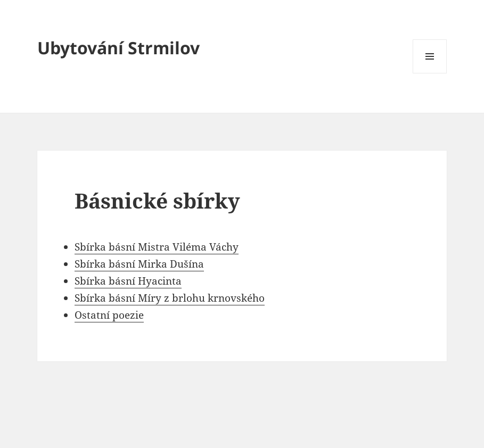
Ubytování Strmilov (118, 48)
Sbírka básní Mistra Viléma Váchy (157, 247)
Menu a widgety (430, 73)
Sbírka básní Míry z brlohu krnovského (170, 298)
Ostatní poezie (109, 315)
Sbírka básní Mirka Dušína (139, 264)
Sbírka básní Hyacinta (128, 281)
